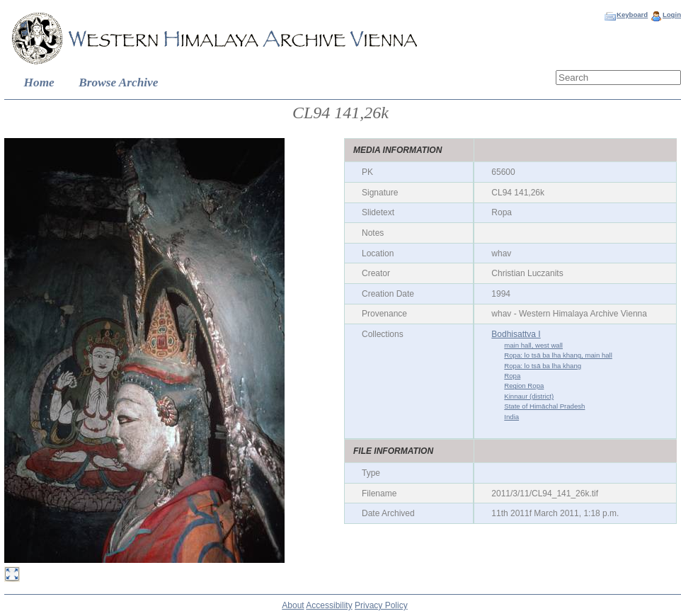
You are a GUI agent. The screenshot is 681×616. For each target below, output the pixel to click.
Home (39, 82)
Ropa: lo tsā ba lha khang (543, 366)
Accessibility (329, 605)
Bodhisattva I (516, 334)
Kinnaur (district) (529, 396)
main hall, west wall (533, 345)
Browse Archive (118, 82)
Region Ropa (524, 386)
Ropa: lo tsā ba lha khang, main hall (558, 355)
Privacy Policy (381, 605)
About (293, 605)
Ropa (512, 376)
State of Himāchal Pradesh (544, 406)
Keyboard (632, 15)
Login (672, 15)
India (511, 417)
